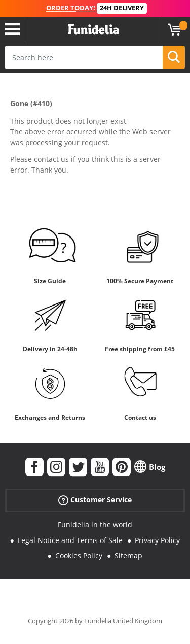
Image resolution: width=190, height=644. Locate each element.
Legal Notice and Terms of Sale (70, 540)
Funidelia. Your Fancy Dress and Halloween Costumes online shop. (93, 29)
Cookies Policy (79, 555)
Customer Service (95, 500)
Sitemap (128, 555)
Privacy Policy (157, 540)
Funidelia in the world (95, 524)
